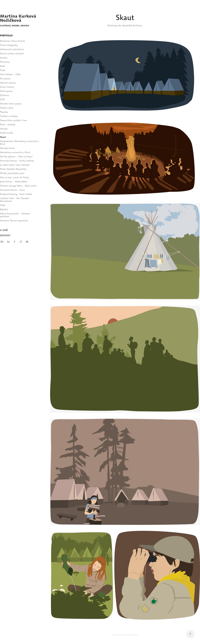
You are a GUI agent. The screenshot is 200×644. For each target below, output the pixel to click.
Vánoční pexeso (8, 83)
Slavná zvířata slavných (12, 54)
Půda (3, 70)
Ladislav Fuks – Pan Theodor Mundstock (15, 200)
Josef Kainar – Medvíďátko (14, 182)
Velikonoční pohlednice (12, 49)
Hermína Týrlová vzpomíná (14, 221)
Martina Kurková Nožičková (19, 18)
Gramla (4, 58)
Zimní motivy (7, 87)
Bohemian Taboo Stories (12, 41)
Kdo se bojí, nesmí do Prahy (14, 177)
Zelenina (4, 95)
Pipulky (4, 112)
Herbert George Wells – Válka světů (18, 186)
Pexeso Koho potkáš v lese (13, 120)
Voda (2, 66)
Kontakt (5, 235)
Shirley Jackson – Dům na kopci (16, 157)
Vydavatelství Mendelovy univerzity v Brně (19, 143)
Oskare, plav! (7, 108)
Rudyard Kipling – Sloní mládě (16, 194)
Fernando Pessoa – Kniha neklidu (17, 161)
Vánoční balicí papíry (11, 104)
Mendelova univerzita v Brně (15, 152)
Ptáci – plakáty (8, 125)
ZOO (2, 99)
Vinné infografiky (9, 45)
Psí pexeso (5, 79)
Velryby (4, 129)
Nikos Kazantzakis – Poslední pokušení (15, 215)
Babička (4, 209)
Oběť (3, 205)
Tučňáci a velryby (9, 116)
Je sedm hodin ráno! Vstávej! (15, 165)
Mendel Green (7, 148)
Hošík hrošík (7, 133)
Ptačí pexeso (6, 91)
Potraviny (5, 62)
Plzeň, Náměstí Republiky (13, 169)
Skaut (3, 137)
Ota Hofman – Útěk (10, 74)
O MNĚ (4, 230)
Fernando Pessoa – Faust (12, 190)
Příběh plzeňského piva (12, 173)
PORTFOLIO (6, 36)
